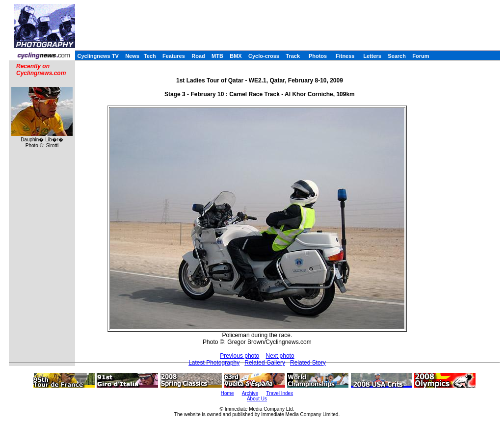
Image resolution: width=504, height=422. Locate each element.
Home (227, 393)
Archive (250, 393)
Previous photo (239, 356)
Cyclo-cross (264, 56)
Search (397, 56)
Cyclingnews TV (98, 56)
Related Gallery (265, 363)
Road (198, 56)
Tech (150, 56)
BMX (236, 56)
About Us (257, 399)
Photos (318, 56)
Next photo (280, 356)
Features (174, 56)
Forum (421, 56)
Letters (372, 56)
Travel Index (280, 393)
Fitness (345, 56)
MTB (217, 56)
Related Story (308, 363)
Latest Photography (214, 363)
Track (293, 56)
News (132, 56)
